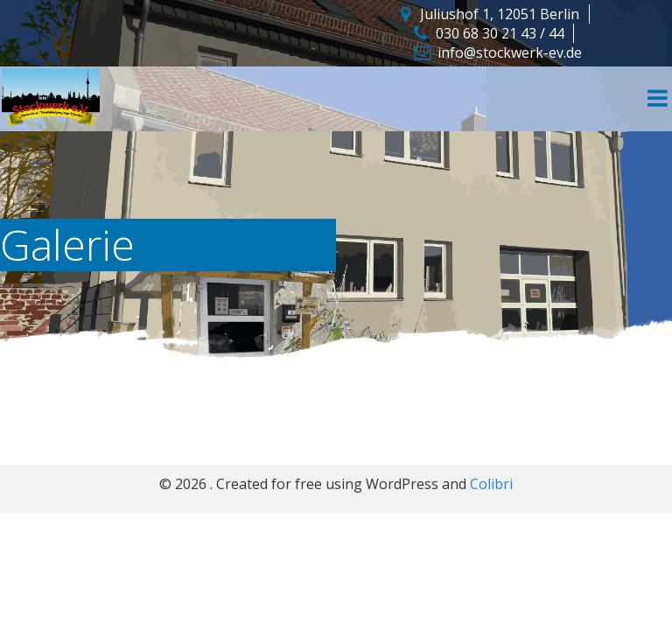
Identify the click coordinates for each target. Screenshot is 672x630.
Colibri (491, 484)
